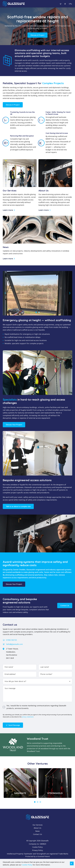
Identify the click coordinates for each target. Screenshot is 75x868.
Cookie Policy (37, 847)
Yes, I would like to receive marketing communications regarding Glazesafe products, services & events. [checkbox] (36, 707)
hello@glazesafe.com (13, 644)
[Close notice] (72, 863)
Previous (5, 293)
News (37, 831)
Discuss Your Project (14, 425)
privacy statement (28, 717)
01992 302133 (10, 640)
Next (70, 293)
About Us (37, 828)
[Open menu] (70, 4)
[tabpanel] (20, 783)
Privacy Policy (38, 850)
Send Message (13, 725)
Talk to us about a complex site (18, 506)
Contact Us (65, 606)
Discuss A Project (37, 35)
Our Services (38, 825)
